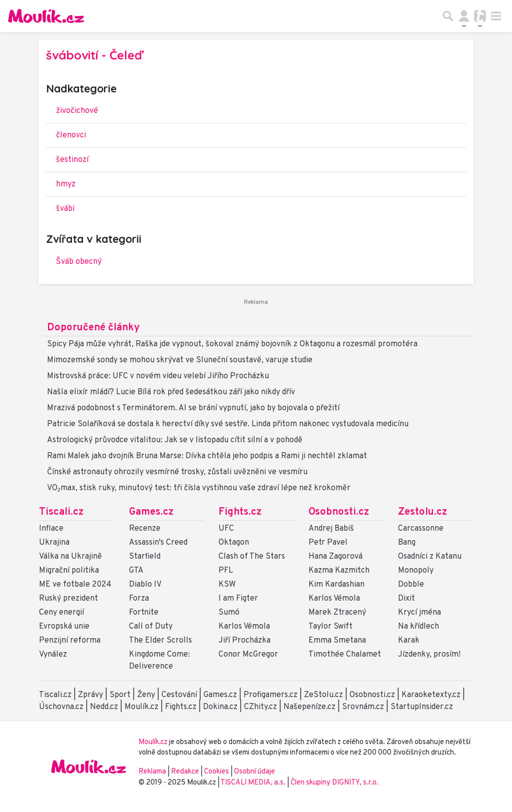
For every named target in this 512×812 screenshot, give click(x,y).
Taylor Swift (330, 627)
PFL (226, 571)
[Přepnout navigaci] (464, 16)
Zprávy (90, 695)
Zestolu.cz (422, 512)
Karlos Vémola (244, 627)
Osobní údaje (254, 772)
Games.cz (151, 512)
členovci (71, 135)
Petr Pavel (328, 543)
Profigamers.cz (270, 695)
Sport (120, 695)
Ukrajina (54, 543)
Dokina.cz (220, 707)
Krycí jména (419, 613)
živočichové (77, 111)
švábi (65, 209)
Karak (409, 641)
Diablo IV (145, 585)
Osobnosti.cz (339, 512)
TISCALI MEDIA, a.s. (254, 783)
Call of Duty (151, 627)
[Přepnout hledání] (448, 16)
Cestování (179, 695)
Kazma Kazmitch (339, 571)
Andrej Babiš (331, 529)
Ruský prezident (68, 599)
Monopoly (416, 571)
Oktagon (234, 543)
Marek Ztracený (337, 613)
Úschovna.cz (61, 707)
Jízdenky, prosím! (429, 655)
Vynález (53, 655)
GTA (136, 571)
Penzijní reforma (70, 641)
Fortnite (144, 613)
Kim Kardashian (336, 585)
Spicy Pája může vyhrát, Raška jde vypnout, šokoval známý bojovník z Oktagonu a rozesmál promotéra (232, 344)
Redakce (185, 772)
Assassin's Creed (158, 543)
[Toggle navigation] (496, 16)
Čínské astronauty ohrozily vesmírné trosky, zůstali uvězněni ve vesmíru (177, 472)
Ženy (146, 695)
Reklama (152, 772)
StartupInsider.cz (422, 707)
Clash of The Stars (252, 557)
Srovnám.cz (363, 707)
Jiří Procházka (244, 641)
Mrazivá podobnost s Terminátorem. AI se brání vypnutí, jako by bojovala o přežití (193, 408)
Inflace (51, 529)
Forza (139, 599)
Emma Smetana (337, 641)
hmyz (66, 184)
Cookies (216, 772)
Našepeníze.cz (309, 707)
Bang (407, 543)
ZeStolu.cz (323, 695)
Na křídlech (418, 627)
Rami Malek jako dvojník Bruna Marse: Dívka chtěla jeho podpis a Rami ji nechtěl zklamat (207, 456)
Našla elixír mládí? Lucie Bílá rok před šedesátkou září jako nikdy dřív (171, 392)
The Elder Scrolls (160, 641)
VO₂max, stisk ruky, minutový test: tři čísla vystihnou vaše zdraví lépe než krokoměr (199, 488)
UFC (226, 529)
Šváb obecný (79, 262)
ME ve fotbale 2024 (75, 585)
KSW (227, 585)
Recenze (145, 529)
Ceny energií (61, 613)
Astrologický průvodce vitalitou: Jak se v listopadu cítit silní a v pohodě (175, 440)
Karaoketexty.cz (431, 695)
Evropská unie (64, 627)
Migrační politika (69, 571)
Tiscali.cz (61, 512)
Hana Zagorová (335, 557)
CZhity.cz (260, 707)
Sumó (229, 613)
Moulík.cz (141, 707)
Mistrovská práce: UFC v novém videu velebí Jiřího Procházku (158, 376)
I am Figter (238, 599)
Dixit (406, 599)
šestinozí (72, 160)
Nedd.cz (104, 707)
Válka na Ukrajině (70, 557)
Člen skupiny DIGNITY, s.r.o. (334, 783)
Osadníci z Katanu (430, 557)
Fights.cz (240, 512)
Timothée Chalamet (345, 655)
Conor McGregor (248, 655)
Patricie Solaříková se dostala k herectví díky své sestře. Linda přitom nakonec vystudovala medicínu (228, 424)
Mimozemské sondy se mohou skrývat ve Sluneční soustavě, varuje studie (180, 360)
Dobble (411, 585)
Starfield (145, 557)
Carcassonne (421, 529)
